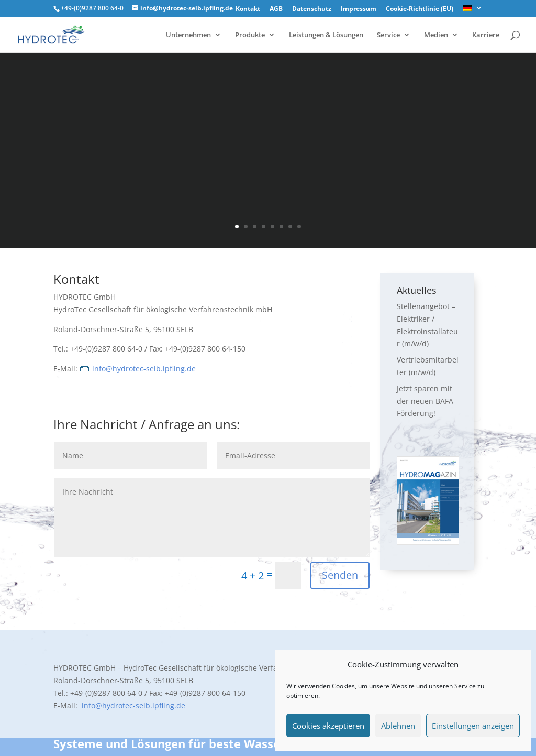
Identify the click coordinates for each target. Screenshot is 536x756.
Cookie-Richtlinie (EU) (420, 9)
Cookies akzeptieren (328, 726)
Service (388, 35)
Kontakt (248, 9)
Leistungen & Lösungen (326, 35)
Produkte (250, 35)
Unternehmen (188, 35)
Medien (436, 35)
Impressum (359, 9)
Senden (340, 575)
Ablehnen (398, 726)
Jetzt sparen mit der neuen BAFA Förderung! (425, 401)
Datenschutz (312, 9)
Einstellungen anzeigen (473, 726)
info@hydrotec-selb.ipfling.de (138, 369)
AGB (276, 9)
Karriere (486, 35)
